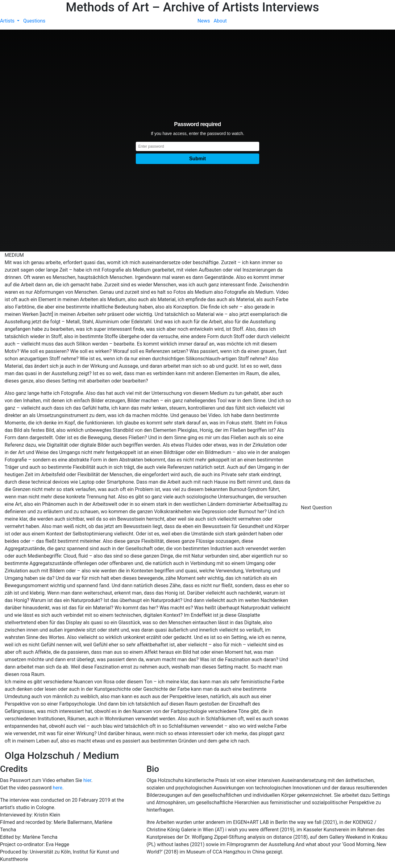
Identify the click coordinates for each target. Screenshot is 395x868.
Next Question (317, 508)
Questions (34, 21)
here (58, 788)
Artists (8, 21)
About (220, 21)
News (204, 21)
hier (87, 780)
